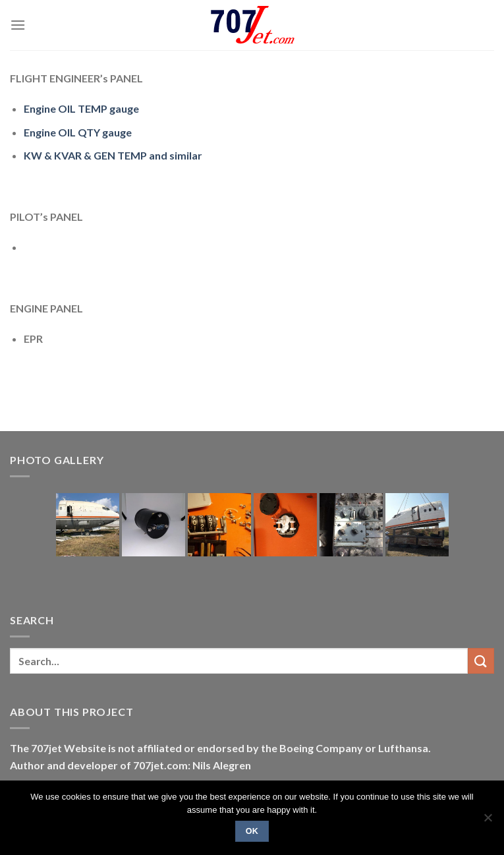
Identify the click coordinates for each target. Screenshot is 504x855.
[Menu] (18, 25)
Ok (252, 831)
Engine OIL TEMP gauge (81, 108)
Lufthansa (403, 748)
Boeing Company (322, 748)
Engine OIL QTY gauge (78, 132)
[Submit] (481, 661)
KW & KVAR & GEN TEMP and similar (113, 155)
